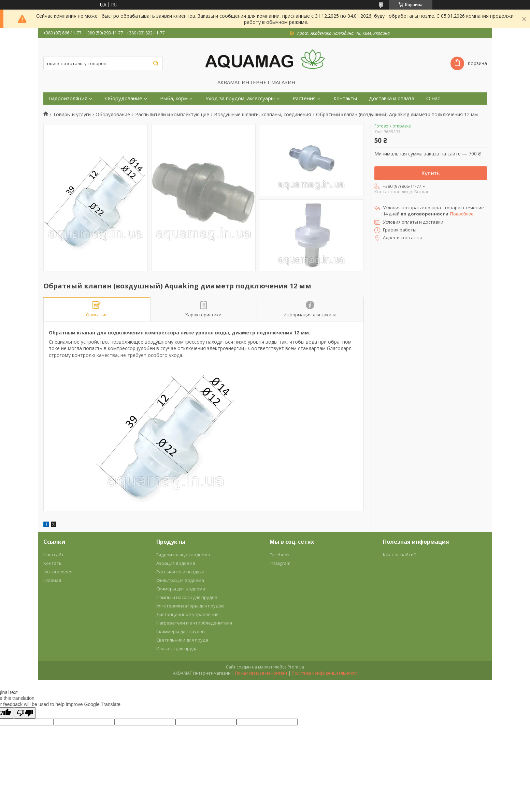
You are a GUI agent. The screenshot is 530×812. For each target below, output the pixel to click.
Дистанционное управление (188, 614)
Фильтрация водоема (180, 580)
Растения (304, 98)
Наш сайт (54, 555)
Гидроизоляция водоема (183, 555)
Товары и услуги (72, 115)
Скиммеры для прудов (181, 631)
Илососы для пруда (177, 648)
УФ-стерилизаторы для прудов (190, 606)
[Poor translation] (25, 713)
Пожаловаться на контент (261, 673)
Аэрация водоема (176, 563)
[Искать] (156, 63)
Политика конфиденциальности (325, 673)
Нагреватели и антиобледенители (194, 623)
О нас (433, 98)
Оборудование (124, 98)
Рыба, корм (174, 98)
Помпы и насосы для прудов (187, 597)
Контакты (345, 98)
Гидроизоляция (68, 98)
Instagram (280, 563)
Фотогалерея (58, 572)
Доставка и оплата (392, 98)
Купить (431, 173)
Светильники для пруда (182, 640)
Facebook (280, 555)
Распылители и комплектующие (172, 115)
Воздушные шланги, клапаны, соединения (262, 115)
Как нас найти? (399, 555)
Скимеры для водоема (181, 589)
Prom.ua (296, 667)
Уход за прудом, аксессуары (240, 98)
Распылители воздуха (180, 572)
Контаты (53, 563)
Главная (52, 580)
